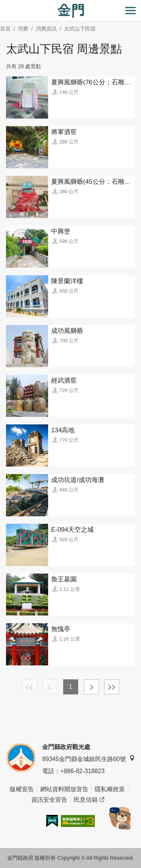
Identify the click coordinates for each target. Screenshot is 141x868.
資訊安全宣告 (49, 800)
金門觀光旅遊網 (71, 11)
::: (2, 4)
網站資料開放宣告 (64, 789)
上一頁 (50, 687)
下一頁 (91, 687)
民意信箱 (89, 800)
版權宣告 (22, 789)
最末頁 (112, 687)
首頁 (5, 29)
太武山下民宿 (80, 29)
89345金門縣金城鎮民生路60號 (88, 759)
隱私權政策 (110, 789)
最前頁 (29, 687)
